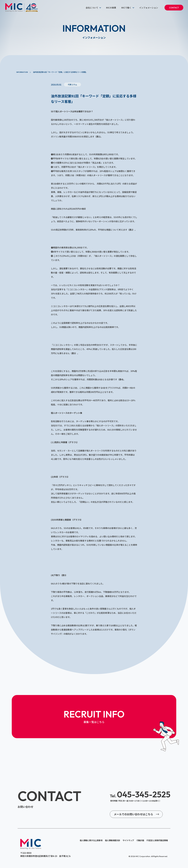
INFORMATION (22, 72)
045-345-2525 (140, 794)
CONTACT (174, 8)
